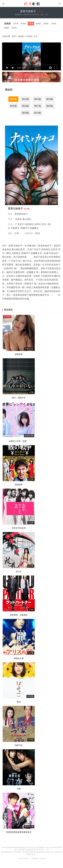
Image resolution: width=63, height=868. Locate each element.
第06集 (25, 105)
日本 (17, 232)
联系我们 (43, 857)
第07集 (38, 105)
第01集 (13, 98)
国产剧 (16, 23)
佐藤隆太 (34, 227)
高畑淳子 (25, 227)
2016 (37, 232)
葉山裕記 (27, 218)
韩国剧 (40, 23)
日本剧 (32, 23)
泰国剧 (7, 27)
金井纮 (18, 218)
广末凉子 (20, 223)
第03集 (38, 98)
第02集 (25, 98)
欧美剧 (24, 23)
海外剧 (15, 27)
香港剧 (48, 23)
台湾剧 (55, 23)
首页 (14, 35)
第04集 (50, 98)
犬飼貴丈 (15, 227)
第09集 (25, 112)
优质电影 (26, 857)
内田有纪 (29, 223)
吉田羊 (38, 223)
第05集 (13, 105)
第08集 (50, 105)
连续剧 (8, 23)
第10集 (38, 112)
